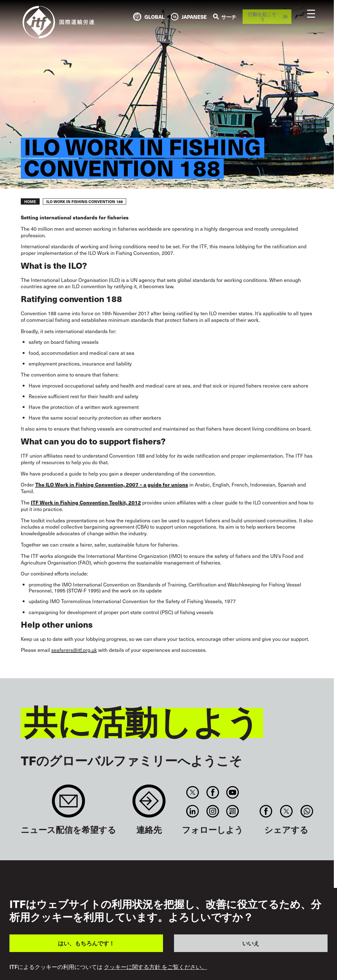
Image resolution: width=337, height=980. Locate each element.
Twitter (193, 792)
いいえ (251, 943)
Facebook (213, 792)
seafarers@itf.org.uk (74, 650)
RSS (232, 811)
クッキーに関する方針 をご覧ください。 (155, 967)
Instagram (213, 811)
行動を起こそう (262, 17)
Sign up (68, 804)
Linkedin (193, 811)
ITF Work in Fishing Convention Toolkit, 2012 (86, 502)
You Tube (232, 792)
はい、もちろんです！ (86, 943)
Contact (149, 804)
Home (30, 201)
